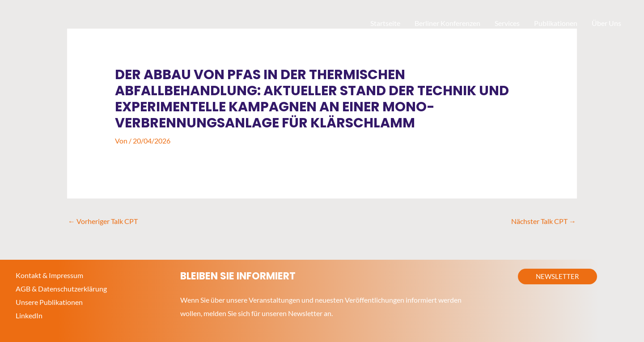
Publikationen (556, 23)
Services (507, 23)
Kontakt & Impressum (49, 275)
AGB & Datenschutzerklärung (61, 289)
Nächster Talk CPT (544, 221)
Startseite (385, 23)
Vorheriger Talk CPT (103, 221)
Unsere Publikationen (49, 302)
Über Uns (606, 23)
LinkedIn (29, 315)
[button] (557, 277)
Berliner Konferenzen (447, 23)
